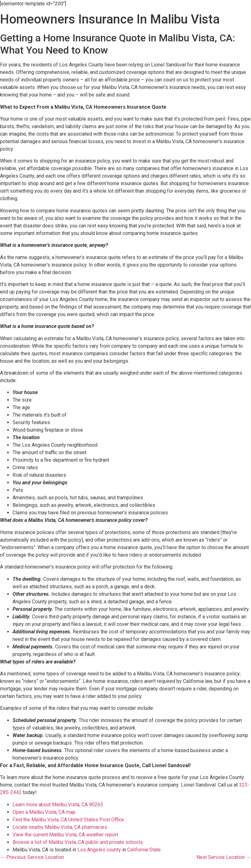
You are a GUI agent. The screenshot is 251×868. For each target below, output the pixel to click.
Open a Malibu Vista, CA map (44, 812)
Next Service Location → (224, 857)
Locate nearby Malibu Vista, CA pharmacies (60, 827)
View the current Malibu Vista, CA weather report (65, 835)
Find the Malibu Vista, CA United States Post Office (68, 820)
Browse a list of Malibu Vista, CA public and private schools (78, 842)
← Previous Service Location (32, 857)
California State (144, 850)
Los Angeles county (99, 850)
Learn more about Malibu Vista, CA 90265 (58, 805)
